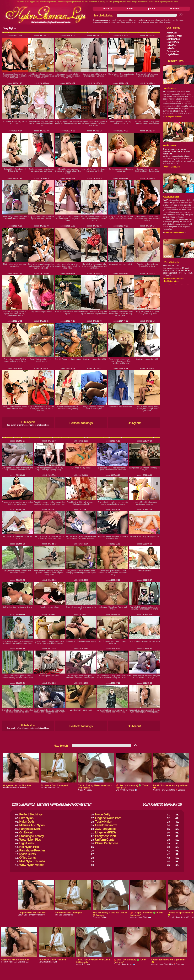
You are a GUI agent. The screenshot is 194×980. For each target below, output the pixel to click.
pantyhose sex (178, 20)
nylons (139, 22)
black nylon (134, 20)
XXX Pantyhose (105, 829)
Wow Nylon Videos (32, 865)
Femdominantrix (106, 825)
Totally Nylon (104, 822)
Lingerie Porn (173, 42)
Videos (129, 8)
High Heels (26, 843)
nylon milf (112, 20)
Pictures (108, 8)
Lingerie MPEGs (106, 832)
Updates (151, 8)
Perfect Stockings (81, 423)
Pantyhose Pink (105, 836)
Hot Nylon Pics (29, 847)
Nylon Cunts (27, 854)
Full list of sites (171, 281)
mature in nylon (110, 22)
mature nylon (98, 22)
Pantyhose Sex (173, 51)
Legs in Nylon (172, 54)
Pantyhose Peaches (32, 850)
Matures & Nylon (174, 36)
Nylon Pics (171, 45)
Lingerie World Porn (108, 818)
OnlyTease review (172, 167)
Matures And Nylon (32, 825)
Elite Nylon (28, 422)
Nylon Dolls (27, 822)
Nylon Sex (171, 48)
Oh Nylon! (134, 423)
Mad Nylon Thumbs (32, 861)
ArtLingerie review (173, 117)
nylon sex (167, 22)
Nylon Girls (172, 33)
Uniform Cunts (105, 840)
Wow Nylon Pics (30, 840)
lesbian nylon (131, 22)
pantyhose (121, 22)
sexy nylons (155, 20)
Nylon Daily (103, 814)
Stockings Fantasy (31, 836)
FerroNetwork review (174, 279)
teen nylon (159, 22)
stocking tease (148, 22)
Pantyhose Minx (30, 829)
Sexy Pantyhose (173, 39)
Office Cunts (27, 858)
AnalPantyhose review (174, 232)
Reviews (175, 8)
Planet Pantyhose (107, 843)
